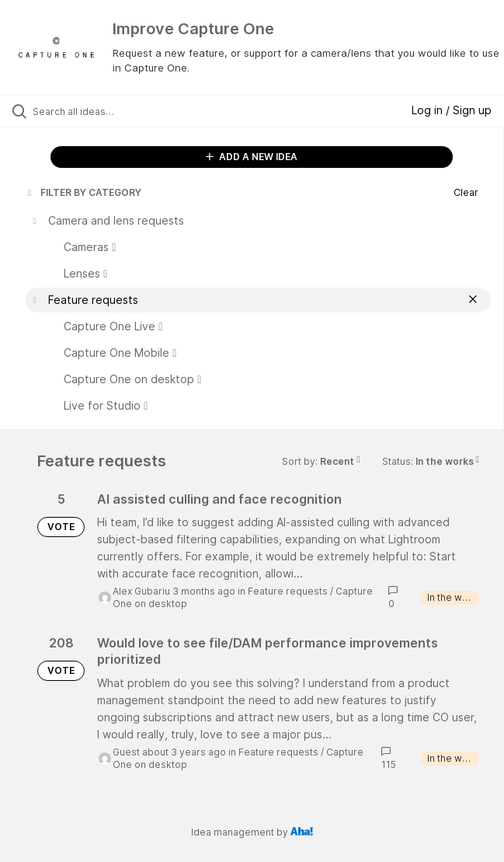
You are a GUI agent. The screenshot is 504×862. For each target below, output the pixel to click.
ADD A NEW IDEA (252, 157)
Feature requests (288, 591)
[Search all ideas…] (121, 111)
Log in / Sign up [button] (452, 110)
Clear (466, 192)
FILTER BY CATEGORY (83, 192)
